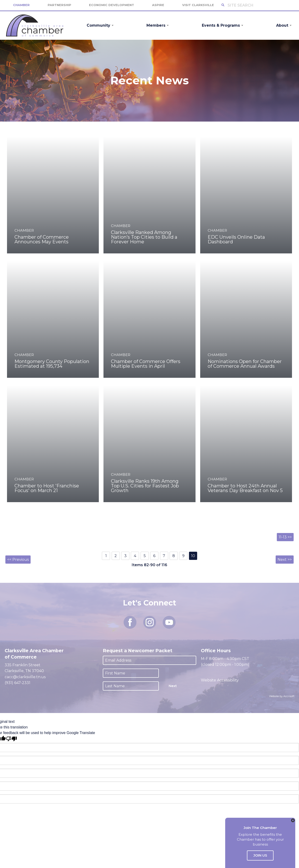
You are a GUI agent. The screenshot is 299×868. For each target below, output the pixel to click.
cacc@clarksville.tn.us (25, 677)
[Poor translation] (11, 739)
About (282, 25)
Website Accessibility (220, 680)
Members (156, 25)
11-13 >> (285, 537)
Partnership (59, 5)
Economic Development (112, 5)
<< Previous (18, 560)
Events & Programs (221, 25)
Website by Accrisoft (282, 696)
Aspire (158, 5)
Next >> (285, 560)
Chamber (21, 5)
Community (98, 25)
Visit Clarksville (198, 5)
